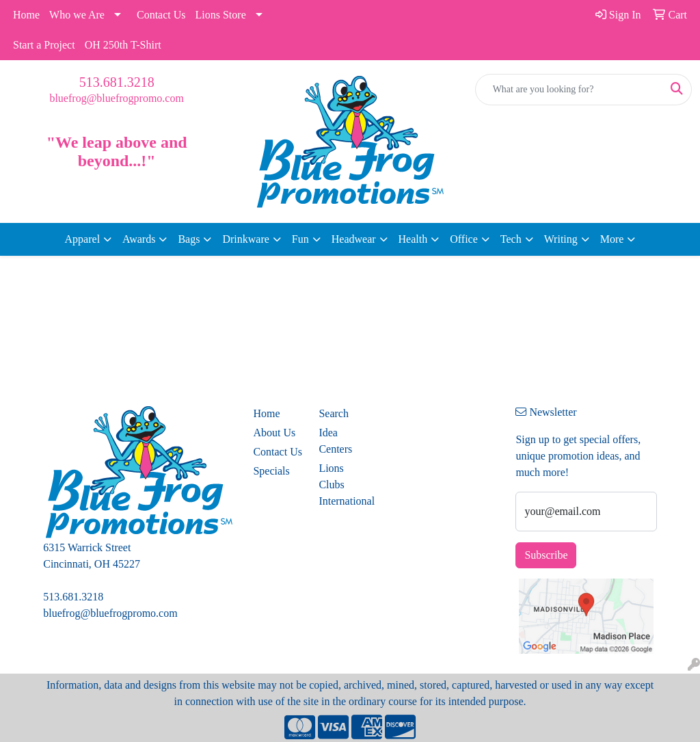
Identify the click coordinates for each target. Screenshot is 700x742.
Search (334, 413)
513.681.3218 (117, 82)
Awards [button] (139, 239)
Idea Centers (335, 441)
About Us (274, 433)
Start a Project (44, 45)
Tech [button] (511, 239)
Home (26, 15)
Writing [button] (561, 239)
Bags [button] (189, 239)
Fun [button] (300, 239)
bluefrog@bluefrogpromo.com (116, 98)
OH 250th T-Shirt (123, 45)
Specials (271, 471)
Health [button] (413, 239)
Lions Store (221, 15)
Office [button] (464, 239)
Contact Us (161, 15)
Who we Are (77, 15)
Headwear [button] (354, 239)
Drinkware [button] (245, 239)
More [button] (612, 239)
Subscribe (546, 555)
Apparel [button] (83, 239)
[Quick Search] (569, 90)
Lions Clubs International (343, 485)
